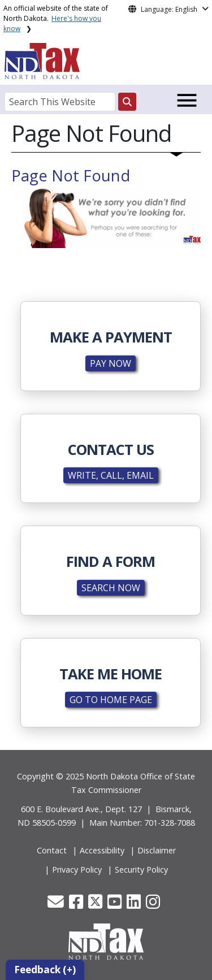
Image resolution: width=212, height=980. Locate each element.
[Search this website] (127, 102)
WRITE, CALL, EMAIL (111, 475)
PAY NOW (111, 363)
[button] (57, 905)
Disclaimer (157, 850)
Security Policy (141, 870)
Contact (52, 850)
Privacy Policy (77, 870)
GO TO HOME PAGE (111, 700)
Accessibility (102, 850)
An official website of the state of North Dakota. (56, 18)
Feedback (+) (45, 970)
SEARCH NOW (111, 588)
